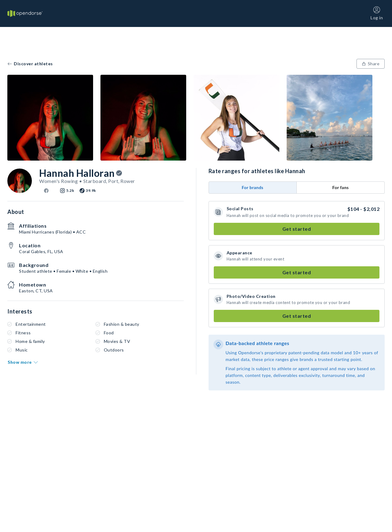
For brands (253, 187)
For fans (341, 187)
